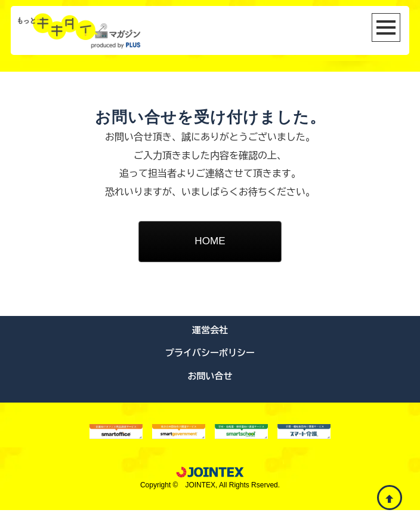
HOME (210, 242)
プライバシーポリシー (210, 371)
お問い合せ (210, 394)
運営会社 (210, 348)
